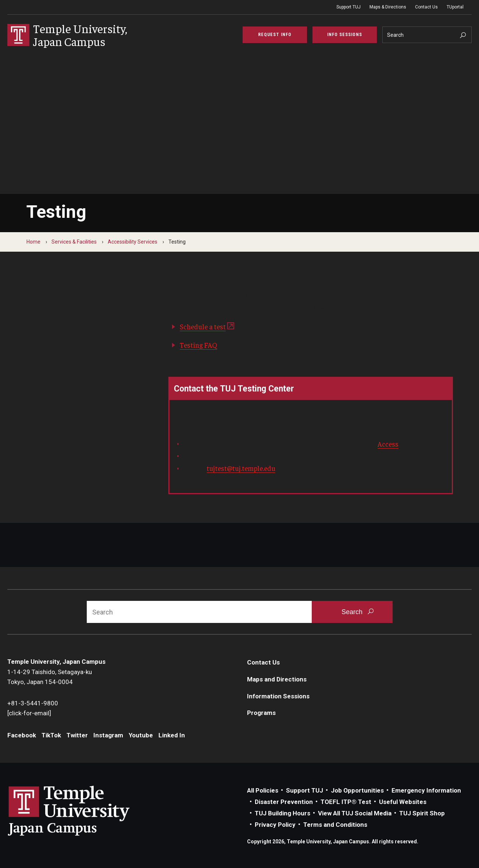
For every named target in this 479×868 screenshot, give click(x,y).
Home (33, 242)
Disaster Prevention (284, 802)
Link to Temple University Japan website (81, 811)
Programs (261, 713)
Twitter (77, 735)
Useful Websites (403, 802)
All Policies (263, 790)
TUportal (455, 7)
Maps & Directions (388, 7)
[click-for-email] (29, 713)
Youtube (141, 735)
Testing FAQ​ (199, 345)
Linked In (172, 735)
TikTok (51, 735)
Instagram (108, 735)
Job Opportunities (357, 790)
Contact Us (426, 7)
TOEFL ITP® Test (346, 802)
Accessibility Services (133, 242)
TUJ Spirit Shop (422, 813)
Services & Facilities (74, 242)
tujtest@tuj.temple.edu (241, 468)
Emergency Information (426, 790)
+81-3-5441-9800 (33, 703)
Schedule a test (203, 326)
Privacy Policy (275, 825)
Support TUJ (348, 7)
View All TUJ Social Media (355, 813)
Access (388, 444)
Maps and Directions (277, 679)
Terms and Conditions (335, 825)
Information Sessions (278, 696)
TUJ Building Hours (283, 813)
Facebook (22, 735)
